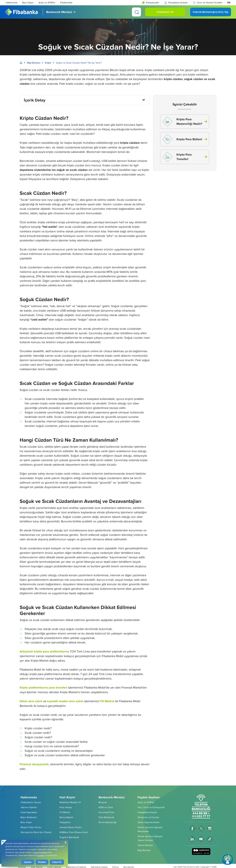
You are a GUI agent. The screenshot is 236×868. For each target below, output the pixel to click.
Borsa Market (66, 817)
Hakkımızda (12, 2)
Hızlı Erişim (67, 797)
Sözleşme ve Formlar (148, 817)
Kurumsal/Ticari (106, 812)
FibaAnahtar (66, 2)
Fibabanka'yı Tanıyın (31, 802)
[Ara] (136, 12)
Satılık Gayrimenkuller (149, 822)
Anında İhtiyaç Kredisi (71, 827)
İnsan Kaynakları (29, 812)
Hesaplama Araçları (176, 3)
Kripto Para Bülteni (182, 139)
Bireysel (103, 802)
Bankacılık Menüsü (111, 797)
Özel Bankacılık (106, 817)
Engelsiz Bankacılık (69, 837)
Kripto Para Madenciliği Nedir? (182, 122)
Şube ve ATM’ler (146, 802)
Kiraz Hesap (66, 807)
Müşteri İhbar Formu (31, 827)
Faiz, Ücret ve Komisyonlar (151, 807)
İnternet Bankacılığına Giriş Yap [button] (211, 13)
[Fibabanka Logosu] (21, 12)
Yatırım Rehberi (145, 845)
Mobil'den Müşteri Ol (70, 802)
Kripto (48, 63)
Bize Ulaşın (28, 2)
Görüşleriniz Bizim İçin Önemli (36, 832)
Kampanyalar (150, 3)
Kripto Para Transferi (177, 157)
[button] (150, 2)
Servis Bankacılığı (107, 822)
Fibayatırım (65, 822)
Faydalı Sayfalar (149, 797)
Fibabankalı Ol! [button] (165, 13)
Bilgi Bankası (34, 63)
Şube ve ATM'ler (47, 2)
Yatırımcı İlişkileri (29, 807)
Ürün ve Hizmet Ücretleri (208, 3)
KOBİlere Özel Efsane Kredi (74, 832)
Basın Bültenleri (29, 817)
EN (229, 2)
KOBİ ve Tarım (106, 807)
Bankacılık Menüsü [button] (59, 12)
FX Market (65, 812)
